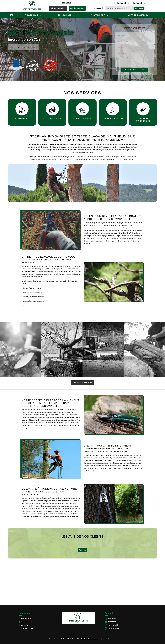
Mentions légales (90, 639)
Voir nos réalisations (58, 8)
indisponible (66, 3)
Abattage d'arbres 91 (138, 15)
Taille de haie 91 (33, 15)
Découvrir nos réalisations (82, 383)
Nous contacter (24, 47)
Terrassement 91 (100, 15)
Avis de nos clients (77, 8)
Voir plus (83, 550)
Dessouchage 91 (66, 15)
